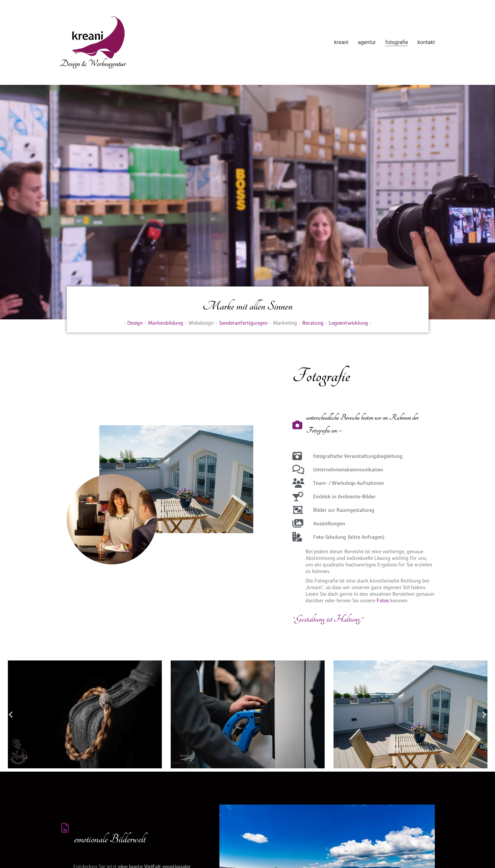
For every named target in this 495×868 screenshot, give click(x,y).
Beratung (313, 323)
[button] (11, 714)
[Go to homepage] (93, 42)
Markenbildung (166, 323)
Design (135, 323)
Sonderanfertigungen (243, 323)
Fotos (383, 601)
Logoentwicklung (348, 323)
